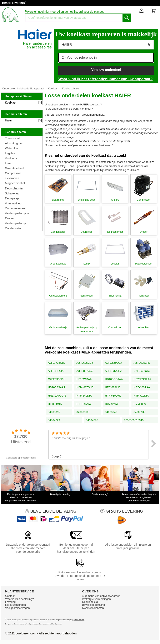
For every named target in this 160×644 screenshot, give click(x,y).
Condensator (13, 228)
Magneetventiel (15, 183)
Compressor (13, 173)
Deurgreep (12, 198)
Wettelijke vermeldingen (96, 599)
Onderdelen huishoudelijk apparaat (23, 88)
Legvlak (10, 153)
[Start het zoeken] (127, 18)
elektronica (12, 178)
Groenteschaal (14, 168)
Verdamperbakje (16, 223)
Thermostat (12, 138)
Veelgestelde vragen (17, 608)
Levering (10, 602)
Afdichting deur (15, 143)
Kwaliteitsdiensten (93, 608)
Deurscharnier (14, 188)
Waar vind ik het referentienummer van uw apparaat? (105, 79)
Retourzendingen (16, 605)
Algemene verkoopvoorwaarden (101, 596)
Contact (10, 596)
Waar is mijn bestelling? (19, 599)
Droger (9, 218)
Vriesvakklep (13, 203)
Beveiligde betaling (93, 605)
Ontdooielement (15, 208)
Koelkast (53, 88)
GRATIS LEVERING (13, 3)
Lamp (9, 163)
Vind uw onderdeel (106, 70)
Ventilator (11, 158)
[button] (106, 45)
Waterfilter (12, 148)
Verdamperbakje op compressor (18, 213)
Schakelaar (12, 193)
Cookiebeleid (90, 602)
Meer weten (79, 620)
